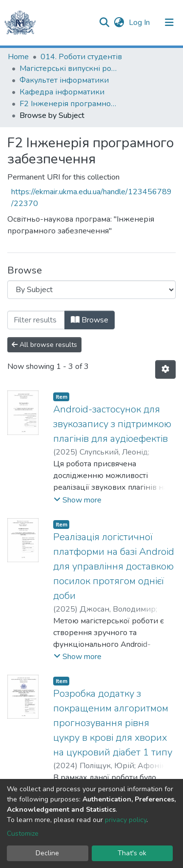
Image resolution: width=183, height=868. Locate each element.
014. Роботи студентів (81, 57)
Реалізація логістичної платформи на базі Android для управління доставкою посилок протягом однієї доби (114, 566)
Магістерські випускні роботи (68, 69)
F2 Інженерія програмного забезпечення (68, 104)
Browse (90, 320)
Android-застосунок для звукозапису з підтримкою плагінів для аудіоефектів (112, 424)
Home (18, 57)
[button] (119, 23)
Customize (23, 834)
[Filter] (36, 320)
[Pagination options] (165, 369)
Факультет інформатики (64, 80)
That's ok (132, 853)
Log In (140, 23)
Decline (47, 853)
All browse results (44, 345)
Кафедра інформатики (62, 92)
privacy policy (126, 820)
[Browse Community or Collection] (91, 290)
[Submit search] (104, 23)
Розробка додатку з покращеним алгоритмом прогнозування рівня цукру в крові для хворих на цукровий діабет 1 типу (113, 723)
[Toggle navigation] (169, 23)
